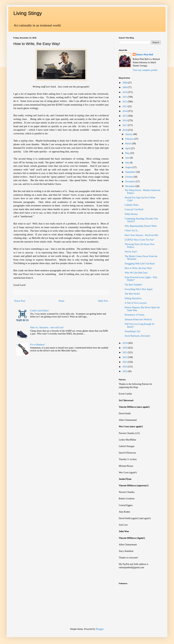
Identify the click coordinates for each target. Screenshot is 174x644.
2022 (125, 357)
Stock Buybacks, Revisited (137, 336)
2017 (125, 125)
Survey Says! (131, 252)
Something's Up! (133, 331)
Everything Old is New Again (139, 289)
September (130, 172)
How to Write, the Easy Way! (138, 268)
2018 (125, 130)
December (130, 186)
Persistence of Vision (135, 315)
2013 (125, 106)
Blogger (100, 629)
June (128, 158)
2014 (125, 111)
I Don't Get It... (132, 231)
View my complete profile (145, 70)
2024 (125, 367)
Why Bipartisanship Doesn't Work (141, 226)
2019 (125, 343)
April (128, 148)
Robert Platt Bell (145, 55)
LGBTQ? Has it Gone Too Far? (139, 240)
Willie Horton (131, 214)
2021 (125, 352)
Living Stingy (28, 13)
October (129, 177)
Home (62, 301)
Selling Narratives (133, 298)
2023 (125, 362)
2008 (125, 83)
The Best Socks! (132, 294)
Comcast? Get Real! (134, 209)
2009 (125, 87)
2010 (125, 92)
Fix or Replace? (38, 345)
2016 (125, 120)
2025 (125, 371)
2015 (125, 116)
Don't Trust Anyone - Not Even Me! (142, 235)
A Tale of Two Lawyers (136, 303)
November (130, 182)
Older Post (103, 301)
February (130, 139)
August (129, 167)
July (127, 163)
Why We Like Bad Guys (136, 273)
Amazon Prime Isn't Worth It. (138, 319)
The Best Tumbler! (134, 285)
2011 (125, 97)
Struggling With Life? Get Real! (140, 264)
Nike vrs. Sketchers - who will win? (47, 328)
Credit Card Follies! (39, 311)
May (128, 153)
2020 (125, 348)
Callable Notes (132, 205)
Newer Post (20, 301)
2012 (125, 102)
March (128, 144)
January (129, 134)
